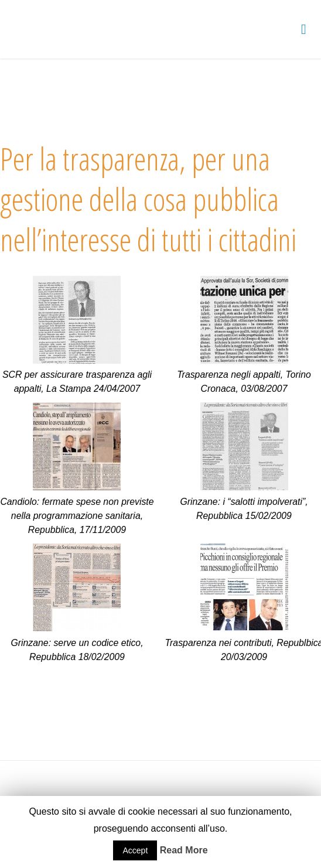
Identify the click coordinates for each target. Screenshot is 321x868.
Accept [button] (135, 850)
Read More (184, 850)
